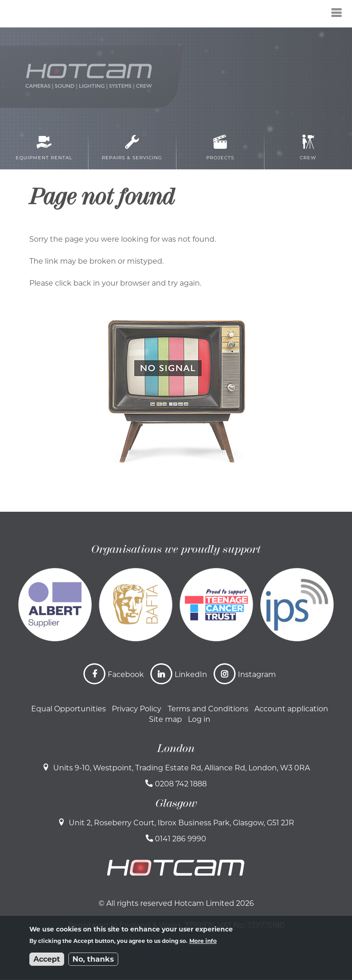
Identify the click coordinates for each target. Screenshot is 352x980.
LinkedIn (191, 674)
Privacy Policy (137, 709)
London (176, 748)
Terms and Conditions (208, 709)
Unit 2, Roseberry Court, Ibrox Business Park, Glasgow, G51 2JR (181, 823)
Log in (199, 719)
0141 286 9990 (181, 839)
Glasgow (176, 803)
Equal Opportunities (69, 709)
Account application (291, 709)
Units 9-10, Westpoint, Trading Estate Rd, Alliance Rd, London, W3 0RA (181, 768)
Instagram (257, 674)
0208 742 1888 (181, 784)
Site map (165, 719)
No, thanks (93, 959)
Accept (47, 959)
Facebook (126, 674)
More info (203, 941)
